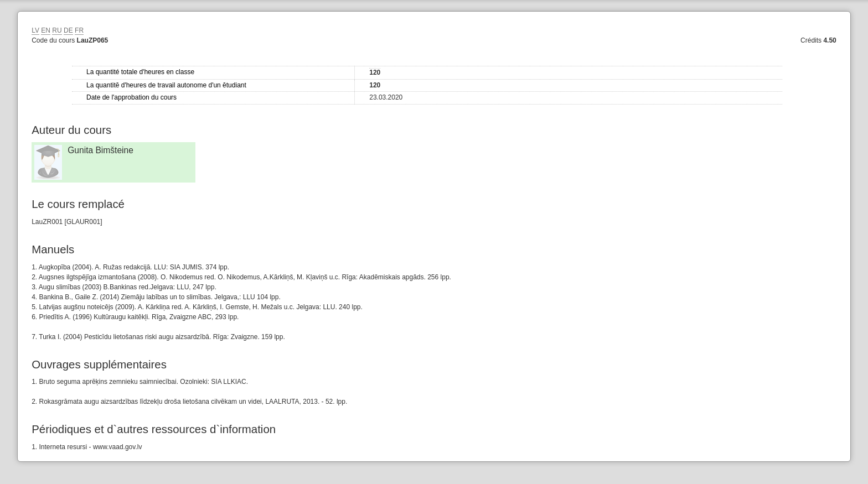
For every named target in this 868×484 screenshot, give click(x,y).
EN (46, 30)
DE (68, 30)
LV (35, 30)
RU (57, 30)
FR (79, 30)
